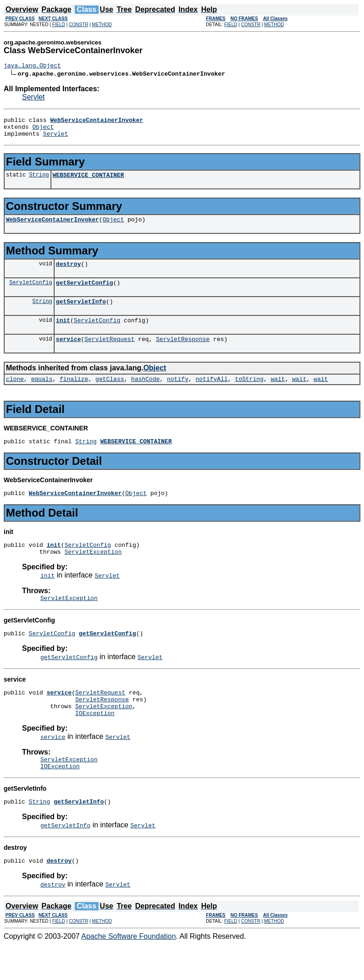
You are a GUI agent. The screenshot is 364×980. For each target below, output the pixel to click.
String (39, 181)
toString (249, 395)
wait (278, 395)
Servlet (33, 98)
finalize (74, 395)
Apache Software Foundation (128, 972)
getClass (110, 395)
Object (43, 131)
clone (15, 395)
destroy (69, 273)
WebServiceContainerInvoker (52, 227)
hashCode (145, 395)
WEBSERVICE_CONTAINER (88, 182)
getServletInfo (81, 314)
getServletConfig (85, 293)
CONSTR (78, 25)
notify (178, 395)
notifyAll (212, 395)
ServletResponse (183, 354)
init (63, 334)
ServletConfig (31, 293)
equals (42, 395)
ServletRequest (109, 354)
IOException (95, 743)
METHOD (102, 25)
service (69, 354)
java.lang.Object (32, 66)
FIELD (59, 25)
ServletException (93, 573)
